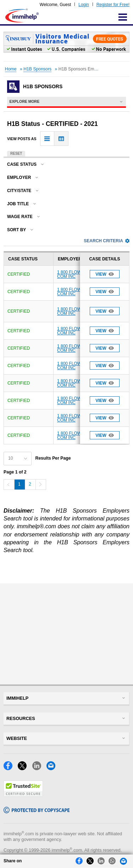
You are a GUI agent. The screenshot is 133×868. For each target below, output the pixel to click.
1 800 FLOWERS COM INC (74, 274)
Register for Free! (113, 5)
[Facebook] (11, 768)
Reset (16, 154)
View (105, 274)
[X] (25, 768)
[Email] (53, 768)
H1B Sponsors (37, 69)
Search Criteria (107, 241)
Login (84, 5)
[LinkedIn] (39, 768)
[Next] (41, 485)
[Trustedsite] (23, 795)
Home (11, 69)
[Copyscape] (37, 811)
